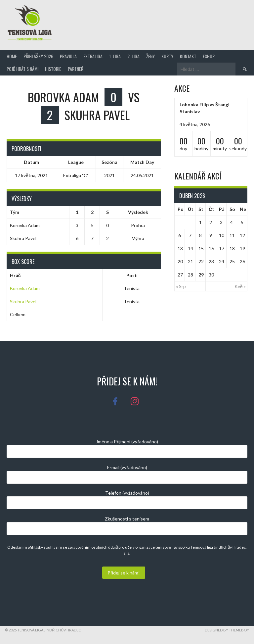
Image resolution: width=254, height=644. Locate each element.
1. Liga (115, 56)
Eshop (209, 56)
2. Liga (133, 56)
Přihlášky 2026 (38, 56)
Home (12, 56)
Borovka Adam (25, 288)
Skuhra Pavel (23, 301)
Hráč (15, 275)
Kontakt (188, 56)
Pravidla (68, 56)
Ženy (150, 56)
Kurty (167, 56)
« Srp (181, 286)
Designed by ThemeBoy (227, 630)
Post (132, 275)
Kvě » (240, 286)
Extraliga (93, 56)
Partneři (76, 69)
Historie (53, 69)
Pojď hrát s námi (22, 69)
